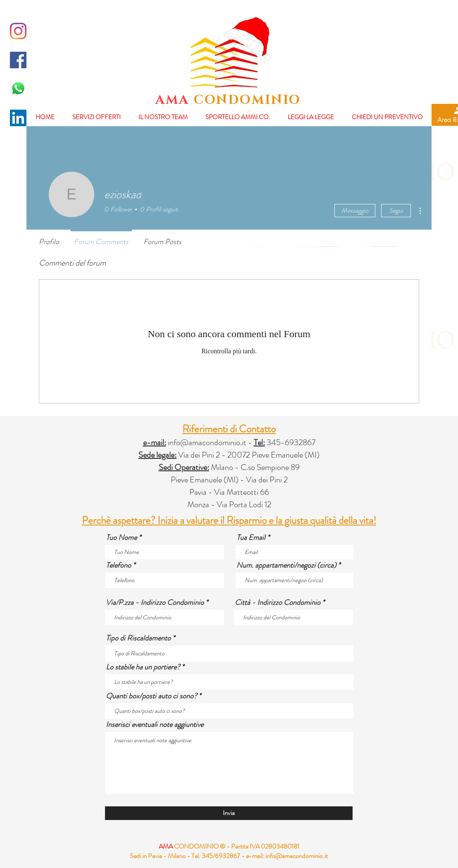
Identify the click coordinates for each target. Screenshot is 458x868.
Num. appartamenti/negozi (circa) (286, 565)
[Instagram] (18, 31)
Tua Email (251, 537)
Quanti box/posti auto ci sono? (151, 696)
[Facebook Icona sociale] (18, 60)
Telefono (118, 565)
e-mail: (255, 856)
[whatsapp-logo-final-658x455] (18, 89)
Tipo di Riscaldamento (138, 638)
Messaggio (355, 210)
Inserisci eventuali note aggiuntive (155, 724)
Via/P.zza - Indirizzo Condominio (155, 602)
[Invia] (229, 813)
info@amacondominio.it (207, 442)
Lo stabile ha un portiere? (143, 667)
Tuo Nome (121, 537)
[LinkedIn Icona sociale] (18, 118)
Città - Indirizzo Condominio (278, 602)
